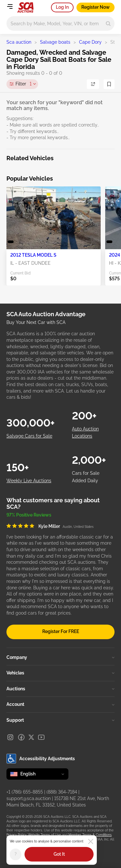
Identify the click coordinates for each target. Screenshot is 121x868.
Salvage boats (55, 42)
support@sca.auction (29, 798)
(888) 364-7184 (62, 792)
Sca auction (19, 42)
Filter (24, 84)
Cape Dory (90, 42)
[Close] (91, 841)
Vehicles (60, 673)
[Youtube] (41, 737)
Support (60, 720)
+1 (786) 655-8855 (25, 792)
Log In (62, 7)
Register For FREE (61, 631)
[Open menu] (10, 6)
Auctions (60, 689)
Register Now (96, 7)
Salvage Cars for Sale (29, 436)
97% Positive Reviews (29, 515)
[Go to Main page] (25, 7)
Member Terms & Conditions (90, 835)
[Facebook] (21, 737)
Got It (59, 854)
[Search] (108, 23)
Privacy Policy (16, 835)
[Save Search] (109, 84)
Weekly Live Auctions (29, 481)
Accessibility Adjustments (41, 759)
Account (60, 704)
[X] (31, 737)
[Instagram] (10, 737)
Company (60, 657)
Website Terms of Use (44, 835)
